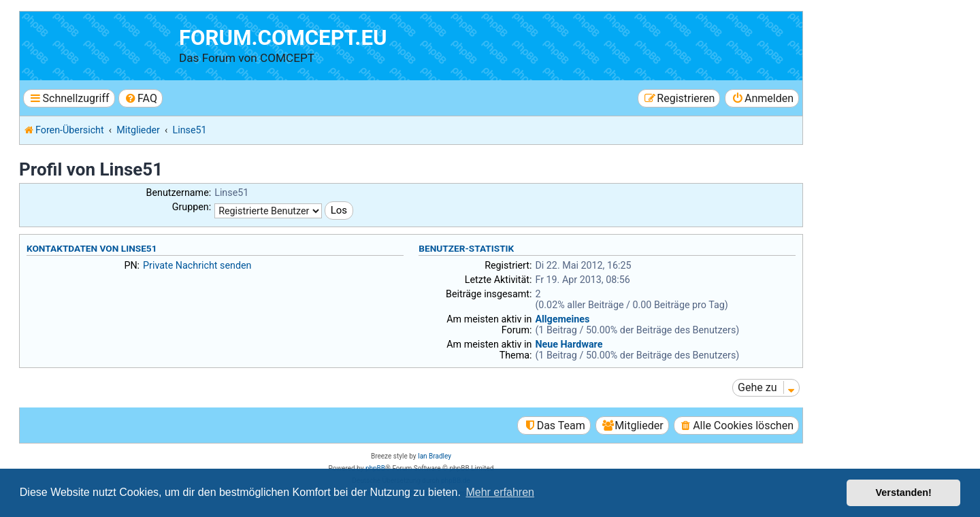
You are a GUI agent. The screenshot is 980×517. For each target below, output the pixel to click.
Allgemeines (562, 319)
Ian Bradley (435, 456)
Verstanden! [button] (904, 493)
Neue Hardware (569, 344)
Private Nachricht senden (197, 265)
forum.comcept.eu (283, 38)
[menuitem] (141, 98)
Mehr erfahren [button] (500, 492)
